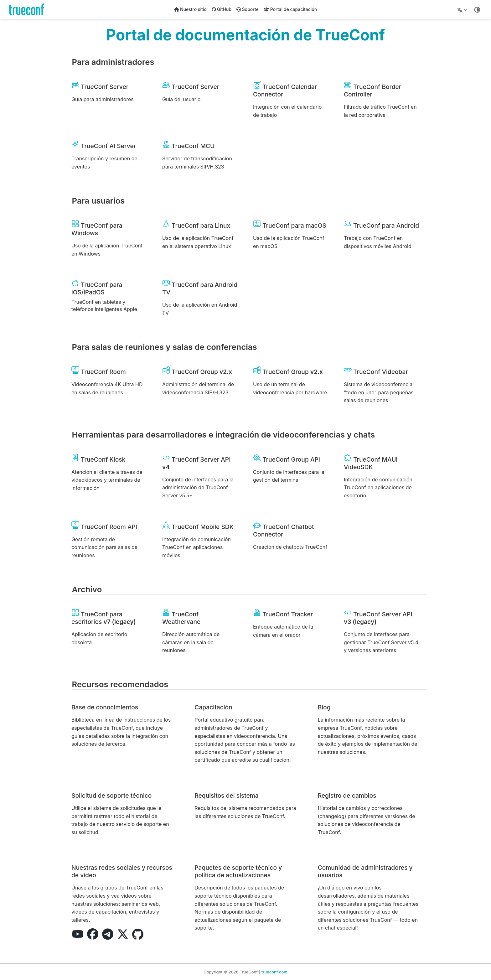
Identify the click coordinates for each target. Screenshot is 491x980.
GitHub (222, 9)
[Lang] (463, 9)
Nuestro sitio (190, 9)
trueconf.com (274, 972)
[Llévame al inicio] (28, 9)
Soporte (248, 9)
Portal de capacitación (290, 9)
